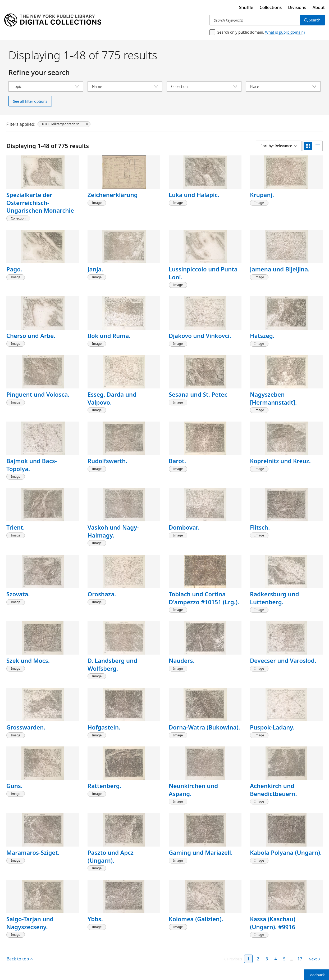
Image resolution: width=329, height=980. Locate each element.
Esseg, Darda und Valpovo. (112, 398)
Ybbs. (95, 919)
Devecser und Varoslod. (283, 660)
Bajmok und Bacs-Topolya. (32, 465)
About (319, 7)
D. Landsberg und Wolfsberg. (112, 664)
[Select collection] (204, 86)
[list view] (317, 146)
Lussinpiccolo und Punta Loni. (203, 273)
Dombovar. (184, 527)
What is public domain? (285, 32)
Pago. (14, 269)
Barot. (177, 461)
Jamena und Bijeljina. (280, 269)
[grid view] (308, 146)
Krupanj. (262, 195)
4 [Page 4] (275, 959)
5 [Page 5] (284, 959)
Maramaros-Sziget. (33, 852)
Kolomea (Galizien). (196, 919)
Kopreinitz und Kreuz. (280, 461)
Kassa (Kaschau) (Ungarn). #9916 (273, 923)
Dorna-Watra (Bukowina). (204, 727)
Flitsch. (260, 527)
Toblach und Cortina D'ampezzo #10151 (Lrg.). (204, 598)
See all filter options (30, 101)
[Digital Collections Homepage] (53, 20)
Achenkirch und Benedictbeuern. (273, 790)
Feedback (317, 975)
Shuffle (246, 7)
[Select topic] (46, 86)
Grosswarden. (26, 727)
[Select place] (283, 86)
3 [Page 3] (267, 959)
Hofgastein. (104, 727)
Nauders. (182, 660)
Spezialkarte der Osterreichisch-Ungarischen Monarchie (40, 202)
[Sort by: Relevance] (279, 146)
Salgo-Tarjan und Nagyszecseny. (30, 923)
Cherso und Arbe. (31, 335)
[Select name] (125, 86)
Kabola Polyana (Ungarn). (286, 852)
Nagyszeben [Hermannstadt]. (273, 398)
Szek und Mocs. (28, 660)
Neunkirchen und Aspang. (193, 790)
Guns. (14, 786)
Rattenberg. (104, 786)
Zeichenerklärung (113, 195)
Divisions (297, 7)
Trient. (15, 527)
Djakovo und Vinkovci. (200, 335)
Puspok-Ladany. (272, 727)
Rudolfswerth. (107, 461)
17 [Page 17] (300, 959)
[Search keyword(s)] (255, 20)
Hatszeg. (262, 335)
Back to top (20, 959)
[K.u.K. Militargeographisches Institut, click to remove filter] (64, 124)
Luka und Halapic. (194, 195)
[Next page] (314, 959)
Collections (271, 7)
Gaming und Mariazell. (201, 852)
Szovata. (18, 594)
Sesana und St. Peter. (198, 394)
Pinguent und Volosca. (38, 394)
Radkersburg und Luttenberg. (274, 598)
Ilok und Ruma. (109, 335)
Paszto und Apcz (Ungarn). (111, 856)
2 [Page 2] (258, 959)
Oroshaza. (102, 594)
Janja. (95, 269)
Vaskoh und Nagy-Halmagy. (113, 531)
